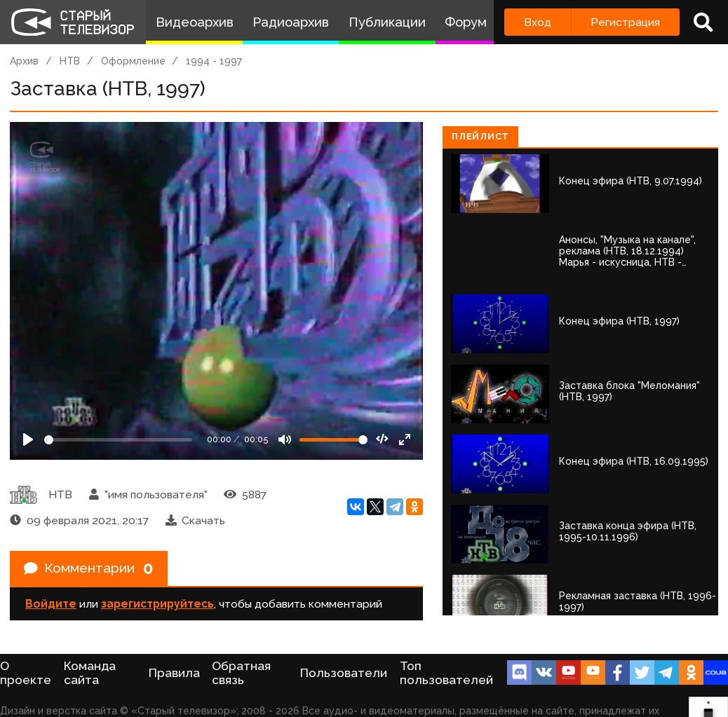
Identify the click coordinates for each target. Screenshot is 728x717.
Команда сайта (90, 673)
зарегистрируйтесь (157, 605)
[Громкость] (333, 440)
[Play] (28, 439)
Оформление (133, 61)
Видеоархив (195, 22)
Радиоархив (291, 22)
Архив (24, 61)
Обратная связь (241, 673)
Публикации (387, 22)
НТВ (70, 61)
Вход (538, 22)
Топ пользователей (446, 673)
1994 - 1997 (214, 61)
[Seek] (118, 440)
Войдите (51, 605)
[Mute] (285, 439)
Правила (174, 673)
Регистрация (625, 22)
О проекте (26, 673)
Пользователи (344, 673)
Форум (466, 22)
